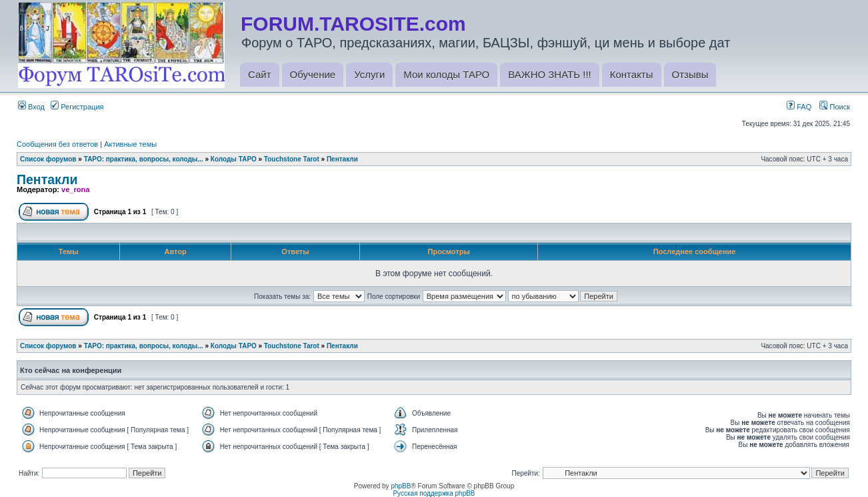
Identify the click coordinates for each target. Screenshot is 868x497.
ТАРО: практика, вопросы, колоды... (144, 159)
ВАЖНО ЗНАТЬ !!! (549, 74)
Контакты (632, 74)
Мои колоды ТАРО (446, 74)
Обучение (313, 74)
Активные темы (130, 144)
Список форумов (48, 159)
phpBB (401, 486)
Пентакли (342, 159)
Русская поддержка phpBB (434, 493)
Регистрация (77, 107)
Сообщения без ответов (57, 144)
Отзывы (690, 74)
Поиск (835, 107)
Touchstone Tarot (292, 159)
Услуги (369, 74)
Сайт (260, 74)
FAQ (799, 107)
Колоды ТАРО (234, 159)
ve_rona (75, 189)
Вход (31, 107)
